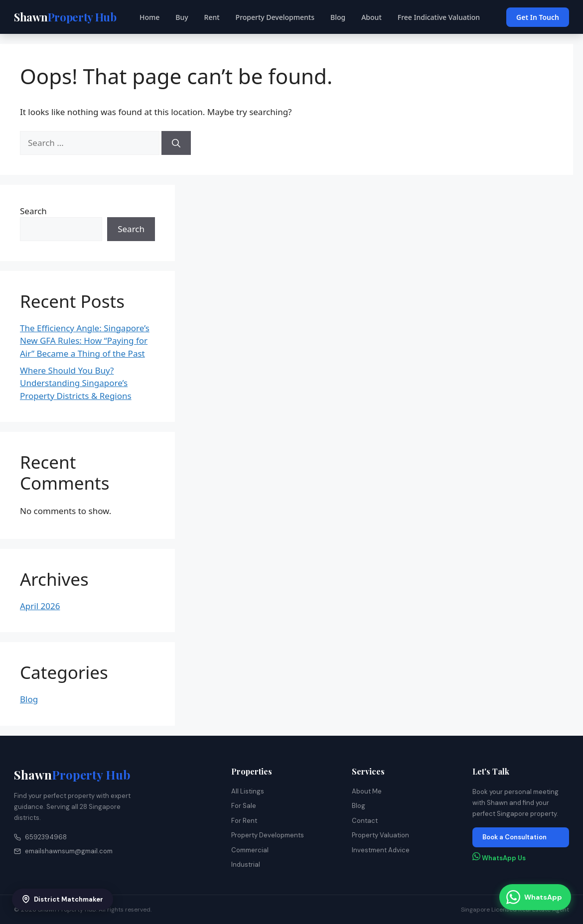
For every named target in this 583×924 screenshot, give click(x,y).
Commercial (250, 850)
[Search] (176, 143)
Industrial (246, 864)
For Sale (244, 806)
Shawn (72, 775)
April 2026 (40, 606)
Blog (338, 17)
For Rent (244, 821)
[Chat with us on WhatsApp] (535, 897)
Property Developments (275, 17)
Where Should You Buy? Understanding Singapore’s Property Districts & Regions (76, 383)
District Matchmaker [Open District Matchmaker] (63, 899)
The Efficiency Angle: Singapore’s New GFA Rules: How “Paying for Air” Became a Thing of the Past (85, 341)
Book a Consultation (514, 837)
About (371, 17)
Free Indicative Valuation (439, 17)
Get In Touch (538, 17)
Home (149, 17)
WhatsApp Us (499, 857)
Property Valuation (380, 835)
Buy (182, 17)
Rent (212, 17)
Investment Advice (381, 850)
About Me (367, 791)
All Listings (248, 791)
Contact (365, 821)
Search (33, 211)
